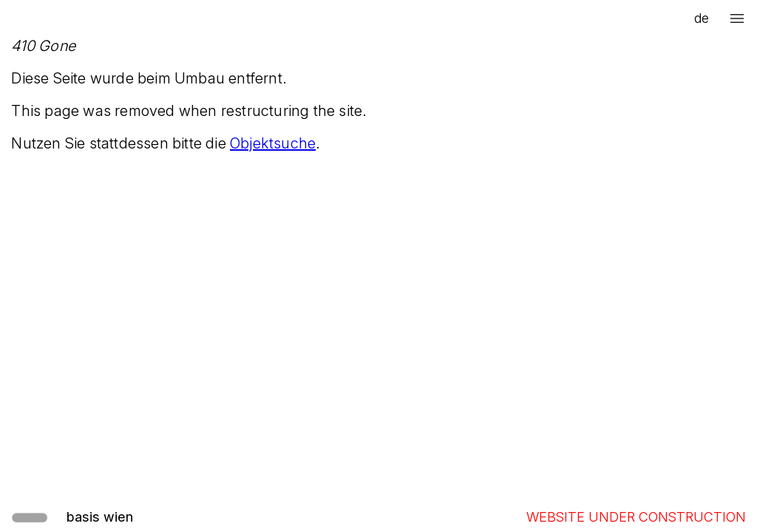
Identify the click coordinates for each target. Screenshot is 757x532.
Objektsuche (273, 143)
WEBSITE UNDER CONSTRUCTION (636, 517)
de (702, 18)
